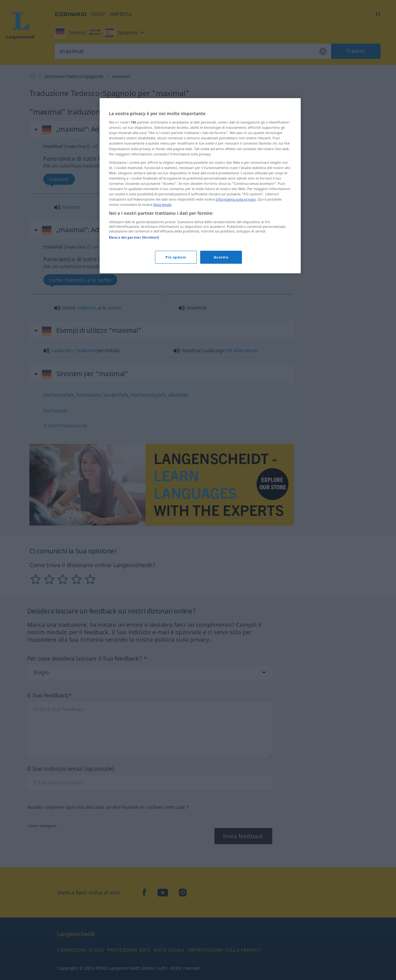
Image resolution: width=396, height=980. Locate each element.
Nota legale (162, 204)
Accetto (221, 257)
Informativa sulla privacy (236, 199)
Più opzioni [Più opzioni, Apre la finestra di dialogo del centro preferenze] (176, 257)
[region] (200, 186)
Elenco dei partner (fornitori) (134, 237)
